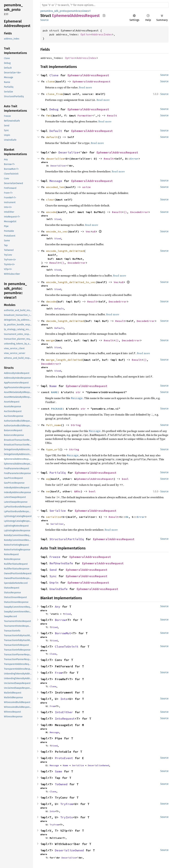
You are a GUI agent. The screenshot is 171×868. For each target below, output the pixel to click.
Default (56, 131)
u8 (94, 231)
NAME (54, 392)
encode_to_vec (57, 231)
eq (48, 479)
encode (51, 212)
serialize (54, 517)
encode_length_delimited (65, 251)
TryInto (67, 817)
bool (125, 479)
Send (53, 570)
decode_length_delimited (65, 321)
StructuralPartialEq (67, 539)
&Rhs (77, 491)
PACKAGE (57, 409)
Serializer (57, 524)
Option (85, 34)
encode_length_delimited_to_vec (71, 282)
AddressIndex (102, 34)
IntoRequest (65, 719)
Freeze (55, 557)
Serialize (58, 511)
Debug (54, 109)
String (76, 425)
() (125, 212)
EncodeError (139, 212)
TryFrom (67, 804)
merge (50, 340)
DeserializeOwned (98, 765)
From (58, 673)
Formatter (85, 115)
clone (50, 81)
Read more (85, 87)
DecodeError (118, 302)
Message (56, 181)
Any (58, 607)
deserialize (55, 159)
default (52, 137)
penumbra (74, 11)
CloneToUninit (67, 647)
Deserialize (68, 152)
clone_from (54, 94)
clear (50, 200)
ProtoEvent (64, 758)
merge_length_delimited (64, 360)
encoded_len (55, 187)
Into (64, 699)
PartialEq (58, 473)
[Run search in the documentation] (104, 5)
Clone (54, 75)
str (78, 392)
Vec (88, 231)
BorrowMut (63, 633)
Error (134, 159)
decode (51, 302)
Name (53, 386)
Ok (127, 517)
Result (112, 115)
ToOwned (61, 784)
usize (86, 187)
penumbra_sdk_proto (53, 11)
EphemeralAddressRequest (88, 75)
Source (44, 20)
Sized (58, 219)
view (84, 11)
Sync (53, 576)
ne (48, 491)
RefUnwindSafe (61, 563)
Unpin (54, 583)
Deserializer (58, 166)
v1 (89, 11)
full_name (54, 425)
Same (58, 771)
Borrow (60, 620)
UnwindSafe (58, 589)
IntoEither (64, 712)
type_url (53, 449)
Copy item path (104, 15)
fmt (49, 115)
